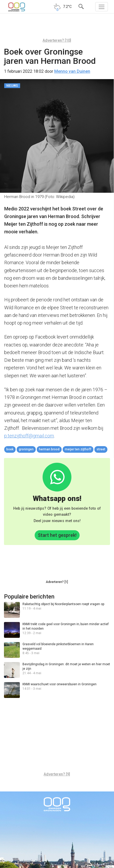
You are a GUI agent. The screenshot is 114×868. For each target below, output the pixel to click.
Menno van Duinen (72, 71)
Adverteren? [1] (57, 582)
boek (10, 449)
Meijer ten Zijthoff (78, 449)
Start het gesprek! (57, 535)
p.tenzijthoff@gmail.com (29, 436)
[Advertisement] (57, 28)
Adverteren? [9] (57, 774)
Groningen (26, 449)
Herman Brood (49, 449)
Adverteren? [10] (57, 40)
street (101, 449)
